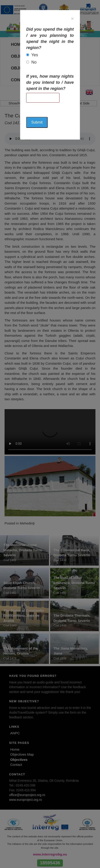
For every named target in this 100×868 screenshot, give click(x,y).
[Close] (72, 19)
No (34, 62)
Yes (35, 55)
